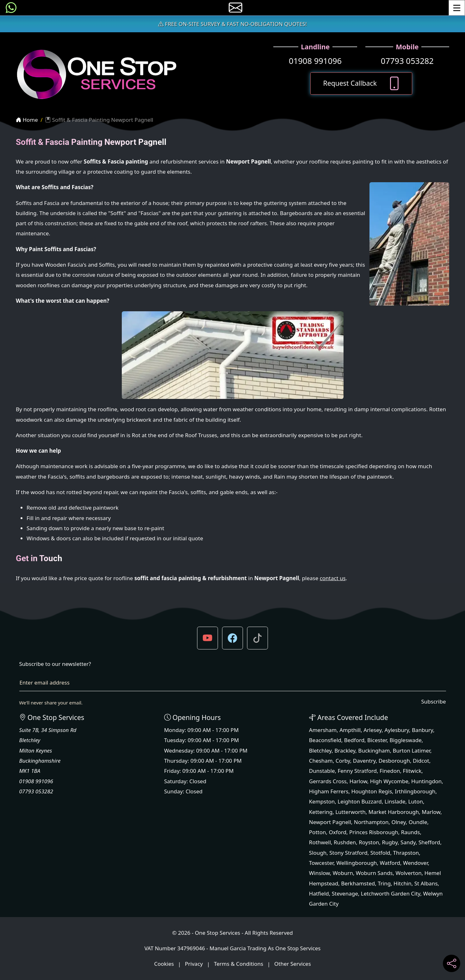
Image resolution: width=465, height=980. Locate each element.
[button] (208, 638)
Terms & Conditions (239, 964)
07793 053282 (407, 61)
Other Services (293, 964)
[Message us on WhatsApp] (11, 8)
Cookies (164, 964)
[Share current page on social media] (452, 963)
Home (27, 120)
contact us (333, 578)
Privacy (194, 964)
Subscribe (433, 701)
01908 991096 (315, 61)
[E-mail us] (236, 8)
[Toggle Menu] (457, 8)
